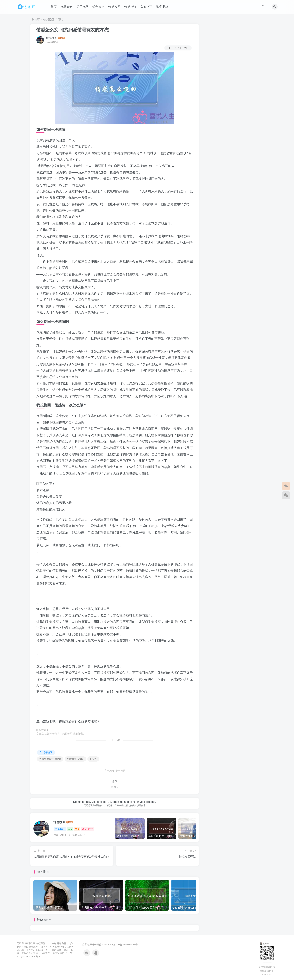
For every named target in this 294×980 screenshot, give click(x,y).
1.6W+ (60, 829)
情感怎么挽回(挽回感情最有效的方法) (73, 30)
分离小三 (146, 7)
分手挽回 (83, 7)
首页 (54, 7)
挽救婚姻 (67, 7)
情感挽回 (114, 7)
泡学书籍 (162, 7)
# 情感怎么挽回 (75, 759)
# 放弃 (93, 759)
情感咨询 (130, 7)
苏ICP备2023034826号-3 (126, 944)
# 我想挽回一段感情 (50, 759)
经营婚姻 (98, 7)
